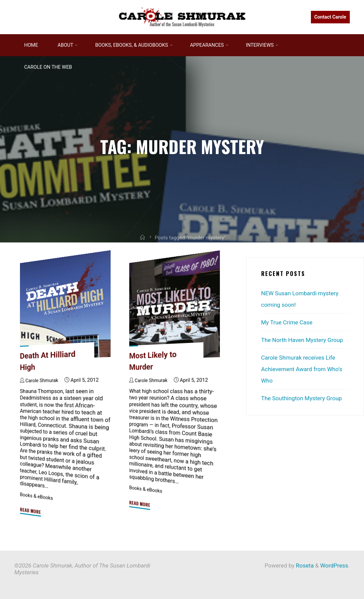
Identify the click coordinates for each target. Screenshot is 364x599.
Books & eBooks (36, 496)
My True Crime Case (287, 322)
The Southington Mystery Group (302, 398)
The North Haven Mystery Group (302, 340)
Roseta (304, 565)
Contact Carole (330, 17)
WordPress (334, 565)
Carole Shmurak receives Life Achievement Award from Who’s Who (302, 369)
